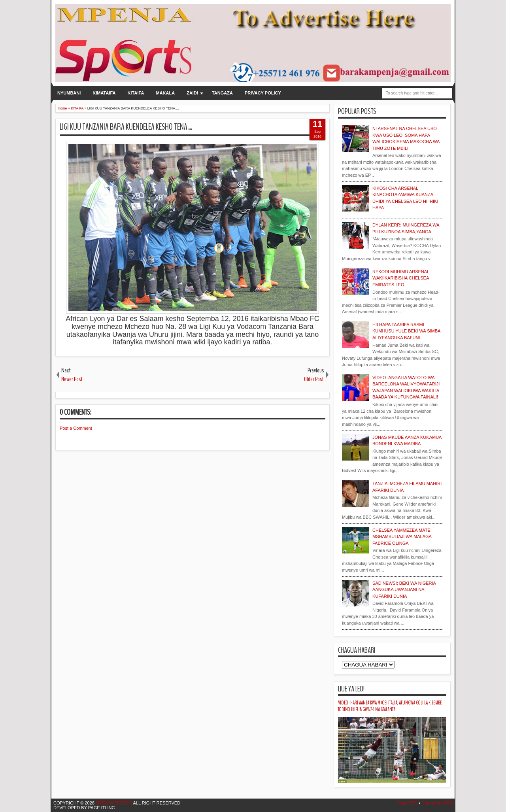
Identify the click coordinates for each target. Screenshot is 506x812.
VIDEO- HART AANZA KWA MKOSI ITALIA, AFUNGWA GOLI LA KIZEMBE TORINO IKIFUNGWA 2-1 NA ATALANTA (390, 706)
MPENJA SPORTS (113, 803)
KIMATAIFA (104, 93)
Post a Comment (76, 428)
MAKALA (166, 93)
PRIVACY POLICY (263, 93)
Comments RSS (437, 803)
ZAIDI (192, 93)
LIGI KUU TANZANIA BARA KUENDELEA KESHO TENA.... (126, 127)
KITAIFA (136, 93)
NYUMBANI (69, 93)
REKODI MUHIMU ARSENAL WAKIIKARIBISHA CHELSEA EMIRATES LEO (401, 278)
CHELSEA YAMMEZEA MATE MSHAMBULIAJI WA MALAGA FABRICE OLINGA (402, 537)
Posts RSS (407, 803)
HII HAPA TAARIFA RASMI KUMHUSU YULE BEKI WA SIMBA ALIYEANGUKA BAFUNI (406, 331)
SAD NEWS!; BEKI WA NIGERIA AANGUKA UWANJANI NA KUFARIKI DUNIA (404, 590)
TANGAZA (222, 93)
